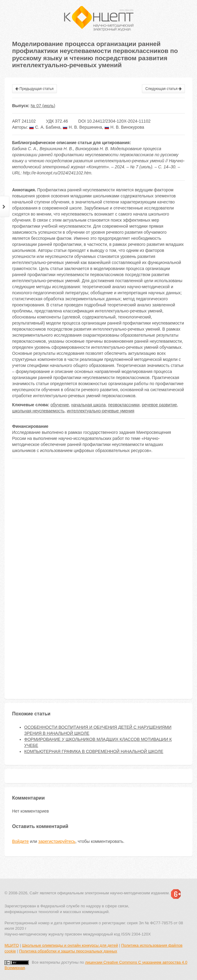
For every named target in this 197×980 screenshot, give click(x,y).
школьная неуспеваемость (38, 411)
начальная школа (89, 405)
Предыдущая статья (34, 89)
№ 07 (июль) (43, 106)
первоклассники (124, 405)
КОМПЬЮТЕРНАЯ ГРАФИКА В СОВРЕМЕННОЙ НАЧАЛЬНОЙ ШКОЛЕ (94, 751)
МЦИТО (12, 945)
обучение (60, 405)
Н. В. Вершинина (82, 127)
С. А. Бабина (45, 127)
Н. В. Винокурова (124, 127)
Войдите (20, 841)
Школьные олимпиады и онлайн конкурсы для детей (70, 945)
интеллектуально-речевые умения (101, 411)
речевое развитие (159, 405)
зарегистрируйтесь (57, 841)
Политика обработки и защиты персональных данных (68, 951)
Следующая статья (163, 89)
